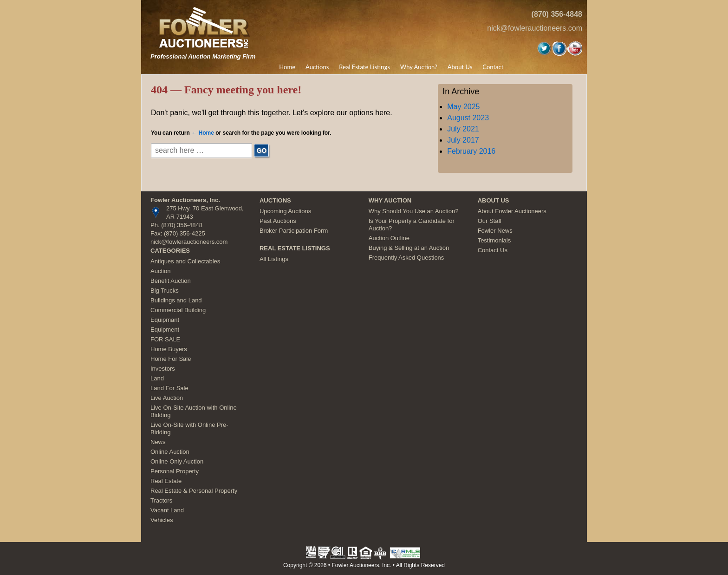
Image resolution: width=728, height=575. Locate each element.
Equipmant (165, 320)
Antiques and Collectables (185, 261)
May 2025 (463, 107)
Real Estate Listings (364, 67)
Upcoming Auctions (285, 211)
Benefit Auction (171, 281)
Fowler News (495, 231)
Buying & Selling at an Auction (409, 248)
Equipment (165, 330)
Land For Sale (169, 388)
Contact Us (493, 250)
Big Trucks (165, 291)
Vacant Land (167, 510)
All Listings (274, 259)
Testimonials (494, 240)
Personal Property (175, 471)
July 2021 (463, 129)
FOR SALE (165, 339)
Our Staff (490, 221)
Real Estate (166, 481)
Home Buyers (169, 349)
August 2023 (468, 118)
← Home (203, 133)
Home (287, 67)
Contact (493, 67)
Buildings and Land (176, 300)
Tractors (161, 500)
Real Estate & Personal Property (194, 491)
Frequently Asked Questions (406, 258)
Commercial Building (178, 310)
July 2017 (463, 140)
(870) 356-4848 (557, 14)
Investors (163, 369)
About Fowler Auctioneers (512, 211)
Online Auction (170, 452)
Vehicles (162, 520)
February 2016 (471, 151)
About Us (460, 67)
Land (157, 378)
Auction (160, 271)
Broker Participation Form (294, 231)
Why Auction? (419, 67)
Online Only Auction (177, 461)
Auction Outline (389, 238)
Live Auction (167, 398)
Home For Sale (171, 359)
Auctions (317, 67)
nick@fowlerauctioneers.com (535, 28)
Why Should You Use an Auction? (414, 211)
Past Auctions (278, 221)
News (158, 442)
